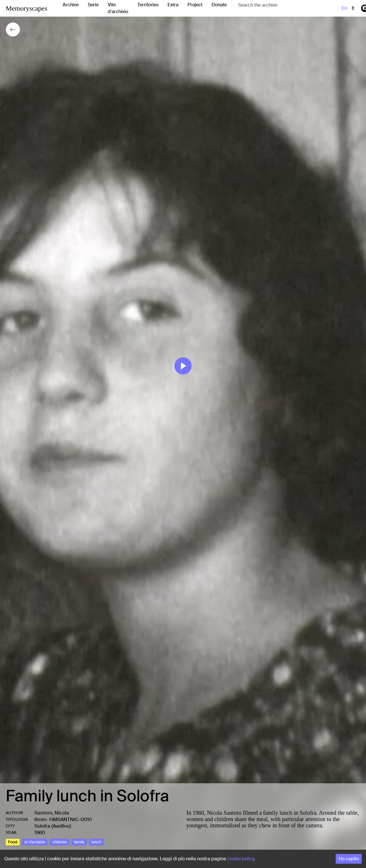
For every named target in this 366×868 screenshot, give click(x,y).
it (353, 8)
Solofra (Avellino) (53, 826)
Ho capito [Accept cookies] (349, 859)
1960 (40, 833)
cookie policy (240, 859)
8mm (40, 819)
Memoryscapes (26, 8)
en (344, 8)
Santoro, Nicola (52, 813)
